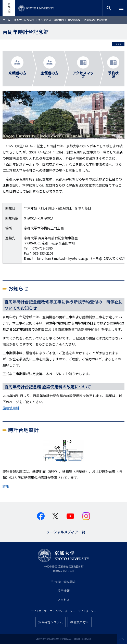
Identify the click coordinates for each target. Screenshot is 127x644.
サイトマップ (39, 611)
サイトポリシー (87, 611)
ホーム (6, 20)
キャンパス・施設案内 (51, 20)
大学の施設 (74, 20)
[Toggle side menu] (118, 44)
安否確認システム (50, 622)
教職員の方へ (80, 622)
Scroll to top (122, 639)
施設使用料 (11, 408)
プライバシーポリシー (62, 611)
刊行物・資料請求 (63, 582)
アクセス (64, 600)
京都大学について (24, 20)
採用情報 (63, 591)
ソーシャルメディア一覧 (66, 531)
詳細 (6, 486)
